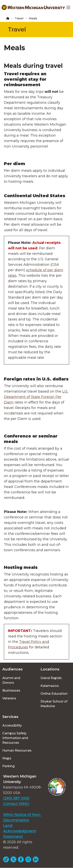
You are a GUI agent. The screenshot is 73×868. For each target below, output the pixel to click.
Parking (8, 766)
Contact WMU (16, 804)
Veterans (9, 698)
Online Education (54, 694)
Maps (7, 758)
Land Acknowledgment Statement (20, 831)
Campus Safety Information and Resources (15, 738)
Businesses (11, 690)
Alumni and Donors (11, 680)
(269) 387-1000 (16, 798)
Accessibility (12, 725)
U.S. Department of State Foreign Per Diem (36, 397)
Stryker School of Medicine (54, 704)
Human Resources (17, 750)
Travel (19, 18)
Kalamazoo (50, 686)
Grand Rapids (51, 678)
